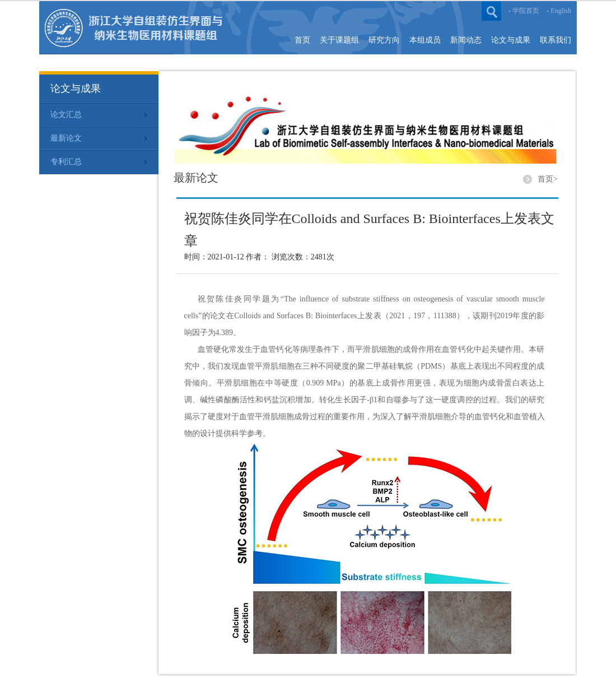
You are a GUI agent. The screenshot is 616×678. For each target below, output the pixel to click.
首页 (302, 40)
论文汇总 (66, 115)
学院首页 (526, 11)
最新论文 (66, 138)
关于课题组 (339, 40)
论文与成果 (511, 40)
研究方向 (384, 40)
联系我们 (556, 40)
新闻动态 (466, 40)
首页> (548, 179)
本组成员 (425, 40)
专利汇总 (66, 162)
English (561, 11)
